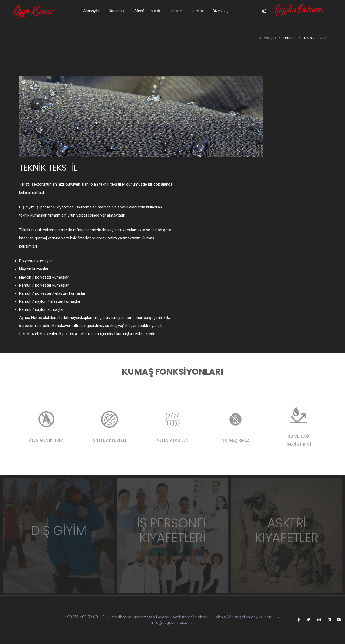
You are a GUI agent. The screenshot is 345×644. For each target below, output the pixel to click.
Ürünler (176, 11)
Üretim (197, 11)
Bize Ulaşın (222, 11)
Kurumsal (117, 11)
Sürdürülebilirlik (147, 11)
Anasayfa (91, 11)
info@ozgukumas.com (172, 622)
